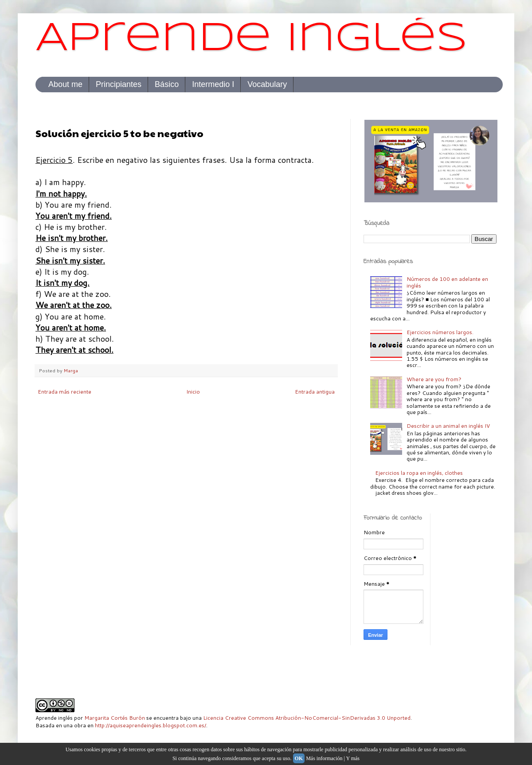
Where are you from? (434, 379)
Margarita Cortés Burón (115, 718)
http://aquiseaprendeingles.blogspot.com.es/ (151, 725)
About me (65, 84)
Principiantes (119, 84)
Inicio (193, 392)
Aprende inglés (252, 39)
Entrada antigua (315, 392)
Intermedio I (213, 84)
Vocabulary (267, 84)
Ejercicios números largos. (440, 332)
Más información (324, 758)
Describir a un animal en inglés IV (448, 426)
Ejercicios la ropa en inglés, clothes (419, 473)
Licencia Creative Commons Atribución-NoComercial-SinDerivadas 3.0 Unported (307, 718)
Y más (353, 758)
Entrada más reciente (65, 392)
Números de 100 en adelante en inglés (447, 282)
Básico (167, 84)
